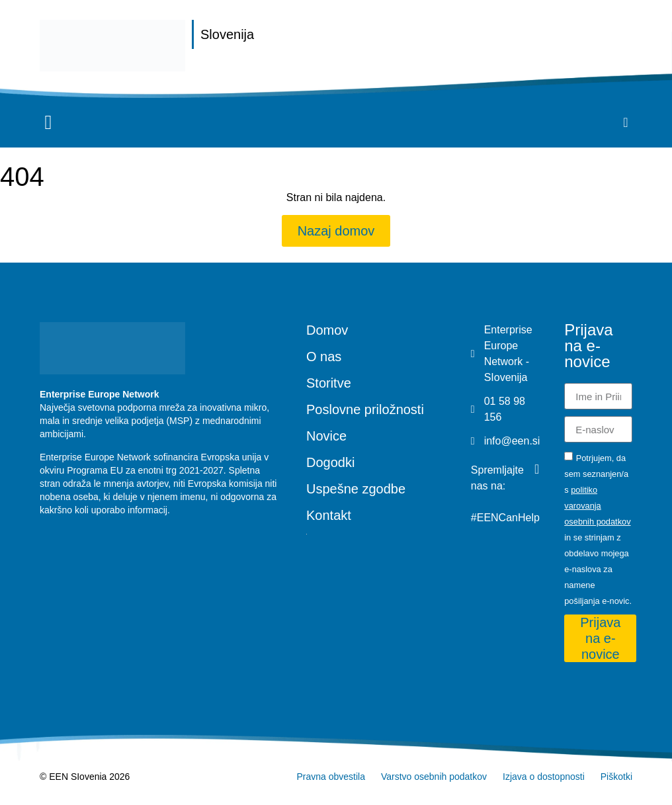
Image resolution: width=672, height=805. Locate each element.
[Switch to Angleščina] (375, 534)
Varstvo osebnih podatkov (434, 777)
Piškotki (616, 777)
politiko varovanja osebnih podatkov (597, 506)
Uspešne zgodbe (356, 489)
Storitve (329, 383)
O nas (324, 357)
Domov (327, 330)
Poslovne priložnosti (365, 409)
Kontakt (329, 515)
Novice (326, 436)
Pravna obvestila (331, 777)
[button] (48, 123)
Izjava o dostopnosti (544, 777)
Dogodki (330, 462)
